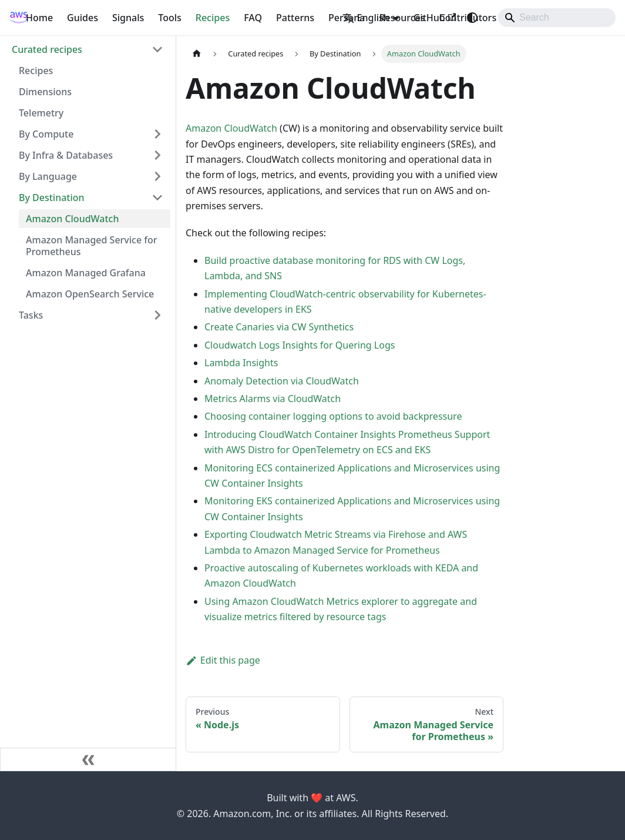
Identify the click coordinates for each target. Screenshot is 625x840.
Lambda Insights (241, 363)
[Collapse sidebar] (88, 759)
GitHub (435, 18)
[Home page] (197, 54)
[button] (88, 49)
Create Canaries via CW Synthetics (279, 327)
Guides (83, 18)
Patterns (295, 18)
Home (39, 18)
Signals (128, 18)
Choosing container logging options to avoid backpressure (333, 416)
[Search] (557, 18)
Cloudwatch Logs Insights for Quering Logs (300, 345)
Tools (170, 18)
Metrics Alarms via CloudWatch (273, 399)
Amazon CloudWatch (231, 128)
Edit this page (223, 660)
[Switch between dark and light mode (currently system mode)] (472, 18)
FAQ (253, 18)
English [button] (366, 18)
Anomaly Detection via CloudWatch (282, 381)
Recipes (213, 18)
